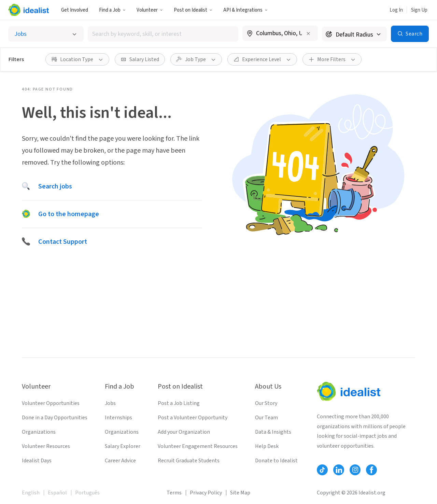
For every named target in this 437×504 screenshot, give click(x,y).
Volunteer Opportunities (51, 403)
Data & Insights (273, 432)
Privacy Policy (206, 493)
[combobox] (163, 34)
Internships (118, 418)
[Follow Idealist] (322, 470)
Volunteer (150, 10)
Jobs (110, 403)
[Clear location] (308, 33)
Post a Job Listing (179, 403)
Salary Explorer (123, 446)
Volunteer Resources (46, 446)
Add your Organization (184, 432)
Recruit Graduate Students (189, 461)
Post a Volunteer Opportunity (193, 418)
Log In (396, 10)
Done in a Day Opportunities (55, 418)
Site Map (240, 493)
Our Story (266, 403)
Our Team (266, 418)
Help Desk (267, 446)
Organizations (39, 432)
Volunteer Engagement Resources (198, 446)
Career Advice (120, 461)
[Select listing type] (46, 34)
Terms (174, 493)
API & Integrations (245, 10)
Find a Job (112, 10)
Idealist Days (37, 461)
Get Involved (75, 10)
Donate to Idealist (276, 461)
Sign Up (419, 10)
